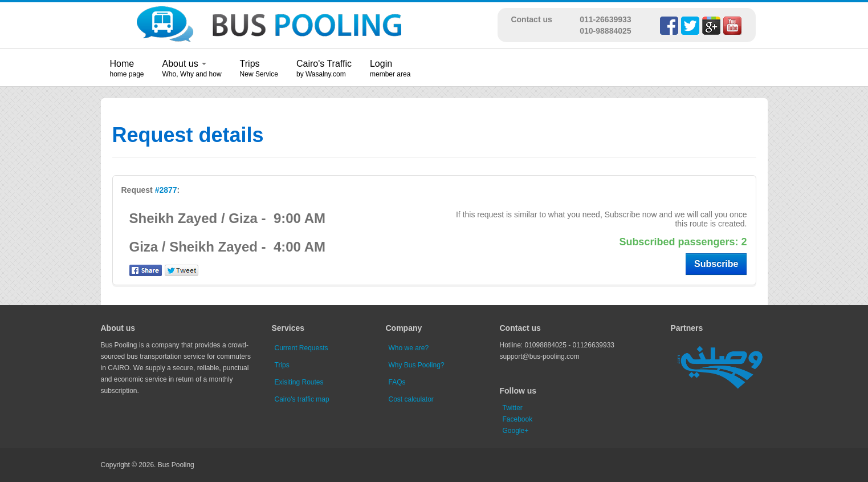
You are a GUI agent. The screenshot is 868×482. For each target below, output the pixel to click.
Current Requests (301, 348)
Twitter (513, 408)
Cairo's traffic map (302, 399)
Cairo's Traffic (324, 64)
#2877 (166, 190)
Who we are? (409, 348)
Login (381, 64)
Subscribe (716, 264)
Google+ (516, 431)
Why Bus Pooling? (417, 365)
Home (122, 64)
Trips (250, 64)
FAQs (397, 382)
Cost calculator (411, 399)
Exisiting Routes (299, 382)
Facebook (518, 419)
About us (185, 64)
